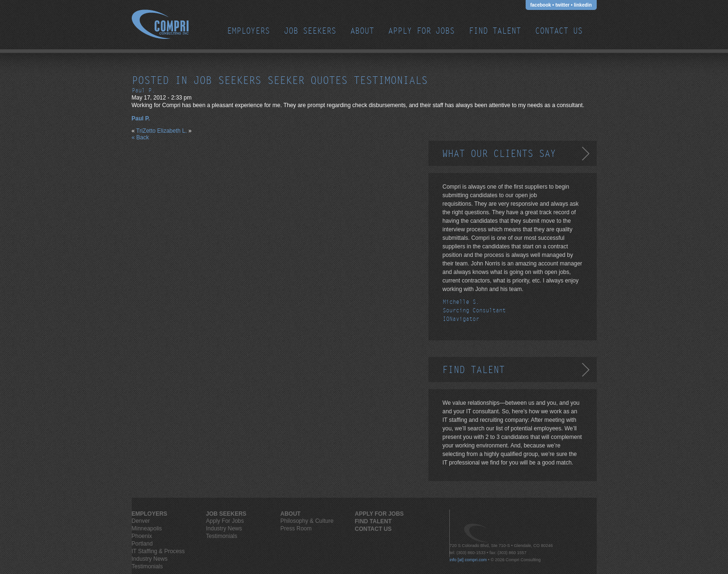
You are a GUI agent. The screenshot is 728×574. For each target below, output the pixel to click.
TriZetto (146, 131)
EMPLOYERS (248, 31)
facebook (541, 5)
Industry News (150, 559)
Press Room (296, 528)
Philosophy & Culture (307, 521)
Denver (141, 521)
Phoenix (142, 536)
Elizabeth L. (172, 131)
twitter (563, 5)
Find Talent (495, 31)
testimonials (391, 81)
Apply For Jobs (421, 31)
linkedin (583, 5)
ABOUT (362, 31)
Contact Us (559, 31)
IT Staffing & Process (158, 551)
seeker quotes (307, 81)
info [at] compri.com (469, 560)
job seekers (227, 81)
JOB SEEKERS (310, 31)
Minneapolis (147, 528)
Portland (142, 544)
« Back (141, 137)
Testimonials (147, 566)
